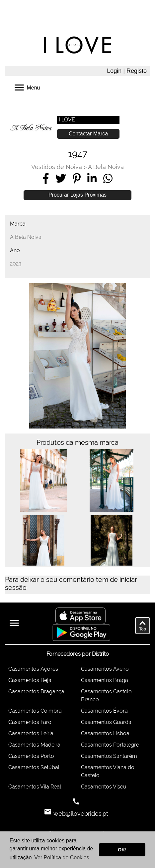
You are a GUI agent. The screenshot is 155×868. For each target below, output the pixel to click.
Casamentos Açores (33, 669)
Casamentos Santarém (109, 756)
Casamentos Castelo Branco (106, 695)
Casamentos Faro (30, 722)
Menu (27, 87)
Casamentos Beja (30, 680)
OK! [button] (122, 850)
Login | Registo (127, 71)
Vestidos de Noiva (57, 167)
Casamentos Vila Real (35, 787)
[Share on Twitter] (61, 178)
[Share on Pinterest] (77, 178)
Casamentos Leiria (31, 733)
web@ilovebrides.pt (80, 814)
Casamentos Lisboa (105, 733)
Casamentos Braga (105, 680)
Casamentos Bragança (36, 692)
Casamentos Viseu (104, 787)
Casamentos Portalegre (110, 745)
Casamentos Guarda (106, 722)
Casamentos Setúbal (34, 767)
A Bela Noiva (106, 167)
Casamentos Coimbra (35, 711)
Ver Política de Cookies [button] (62, 858)
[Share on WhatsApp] (108, 178)
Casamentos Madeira (34, 745)
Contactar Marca (88, 134)
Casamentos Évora (104, 711)
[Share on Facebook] (46, 178)
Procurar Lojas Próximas (77, 195)
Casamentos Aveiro (105, 669)
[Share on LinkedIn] (92, 178)
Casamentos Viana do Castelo (108, 771)
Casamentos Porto (31, 756)
